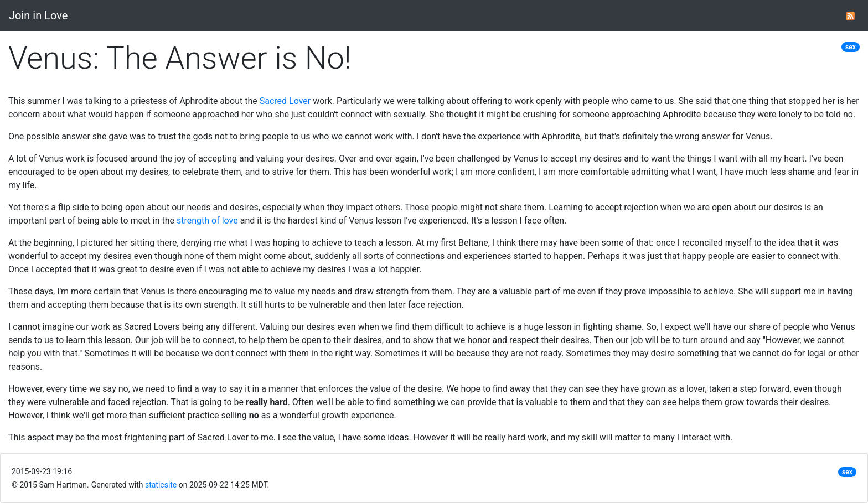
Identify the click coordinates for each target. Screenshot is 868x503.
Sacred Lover (285, 101)
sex (851, 47)
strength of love (207, 221)
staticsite (161, 485)
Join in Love (38, 15)
